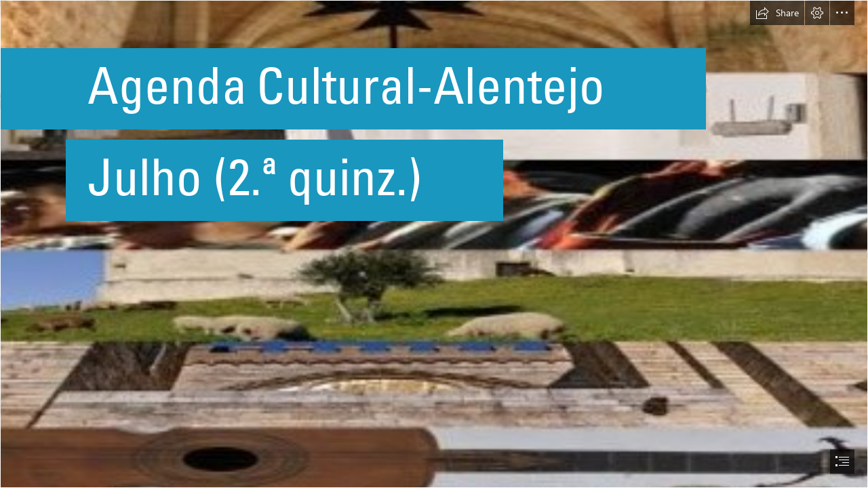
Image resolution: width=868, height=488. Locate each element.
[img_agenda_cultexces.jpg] (434, 244)
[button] (777, 13)
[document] (434, 244)
